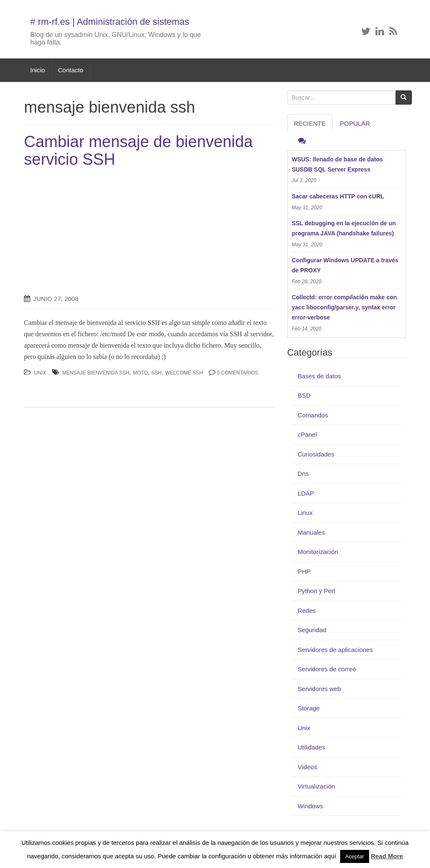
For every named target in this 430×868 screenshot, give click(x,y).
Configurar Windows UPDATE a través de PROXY (345, 265)
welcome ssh (184, 373)
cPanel (307, 434)
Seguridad (312, 630)
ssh (156, 373)
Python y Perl (316, 591)
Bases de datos (319, 376)
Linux (305, 513)
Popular (355, 123)
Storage (309, 708)
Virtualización (316, 786)
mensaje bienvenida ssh (96, 373)
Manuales (311, 532)
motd (140, 373)
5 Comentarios (237, 373)
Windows (311, 806)
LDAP (306, 493)
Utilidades (312, 747)
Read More (387, 856)
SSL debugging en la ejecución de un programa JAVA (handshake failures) (344, 228)
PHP (304, 571)
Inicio (38, 70)
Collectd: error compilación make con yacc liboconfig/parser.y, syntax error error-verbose (345, 307)
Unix (40, 373)
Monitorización (318, 552)
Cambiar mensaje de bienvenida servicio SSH (138, 150)
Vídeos (308, 767)
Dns (303, 474)
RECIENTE (310, 123)
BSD (304, 395)
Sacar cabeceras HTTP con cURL (338, 196)
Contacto (71, 70)
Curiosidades (316, 454)
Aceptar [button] (355, 856)
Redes (307, 611)
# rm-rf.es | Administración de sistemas (110, 22)
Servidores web (319, 689)
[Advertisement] (94, 232)
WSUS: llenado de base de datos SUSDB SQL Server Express (337, 164)
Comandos (313, 415)
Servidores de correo (327, 669)
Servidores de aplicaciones (335, 650)
